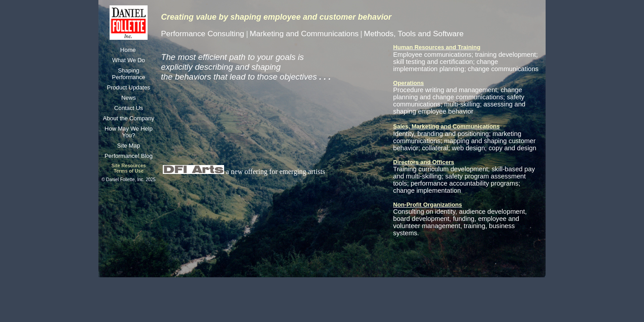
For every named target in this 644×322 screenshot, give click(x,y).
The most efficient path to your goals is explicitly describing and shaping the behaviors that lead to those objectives (246, 67)
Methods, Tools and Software (413, 34)
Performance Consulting (204, 34)
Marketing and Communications (304, 34)
